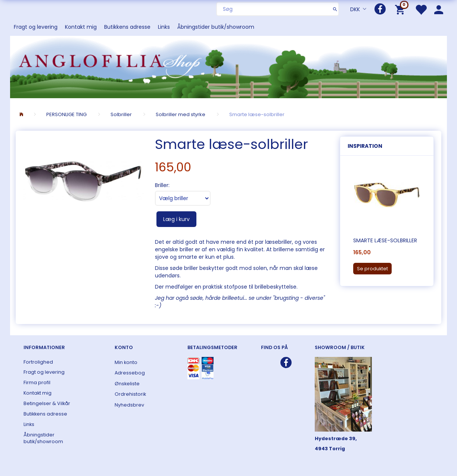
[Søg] (335, 9)
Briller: (162, 185)
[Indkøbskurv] (401, 9)
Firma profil (37, 382)
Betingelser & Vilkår (47, 403)
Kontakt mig (81, 27)
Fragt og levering (36, 27)
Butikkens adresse (127, 27)
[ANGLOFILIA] (228, 66)
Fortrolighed (38, 362)
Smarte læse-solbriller (385, 240)
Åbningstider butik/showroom (216, 27)
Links (164, 27)
